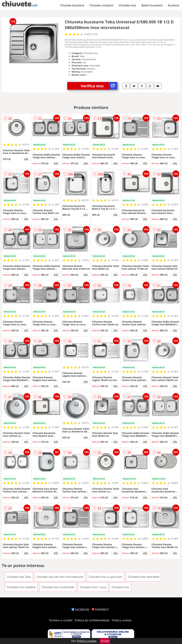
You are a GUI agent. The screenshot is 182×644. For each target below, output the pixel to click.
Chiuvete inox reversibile (144, 577)
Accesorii (174, 5)
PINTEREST (100, 610)
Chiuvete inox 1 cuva (93, 587)
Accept (105, 641)
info (26, 159)
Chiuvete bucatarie (72, 5)
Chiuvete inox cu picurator (106, 577)
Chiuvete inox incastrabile (58, 587)
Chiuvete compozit (101, 5)
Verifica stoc (99, 86)
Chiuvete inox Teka (19, 577)
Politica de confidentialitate (92, 620)
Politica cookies (122, 620)
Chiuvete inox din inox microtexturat (60, 577)
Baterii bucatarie (152, 5)
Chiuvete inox (127, 5)
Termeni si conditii (61, 620)
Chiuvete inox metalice (21, 587)
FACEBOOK (80, 610)
